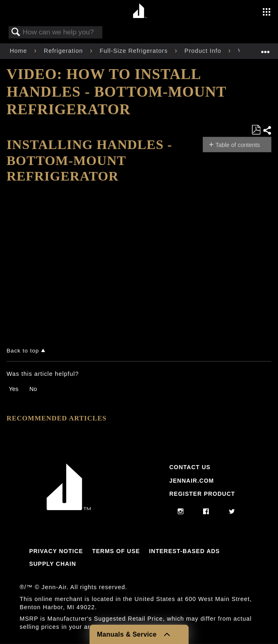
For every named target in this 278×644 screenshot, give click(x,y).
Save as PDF (256, 130)
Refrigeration (64, 51)
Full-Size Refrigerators (134, 51)
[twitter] (232, 512)
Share (267, 130)
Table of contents (238, 145)
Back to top (23, 351)
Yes (13, 389)
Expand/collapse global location (265, 49)
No (33, 389)
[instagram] (181, 512)
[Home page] (140, 11)
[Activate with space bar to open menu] (267, 13)
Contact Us (190, 467)
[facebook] (206, 512)
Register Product (202, 494)
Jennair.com (191, 481)
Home (19, 51)
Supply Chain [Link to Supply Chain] (53, 564)
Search (16, 33)
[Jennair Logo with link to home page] (69, 508)
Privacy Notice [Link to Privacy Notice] (56, 551)
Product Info (204, 51)
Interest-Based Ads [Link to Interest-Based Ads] (184, 551)
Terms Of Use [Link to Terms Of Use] (116, 551)
